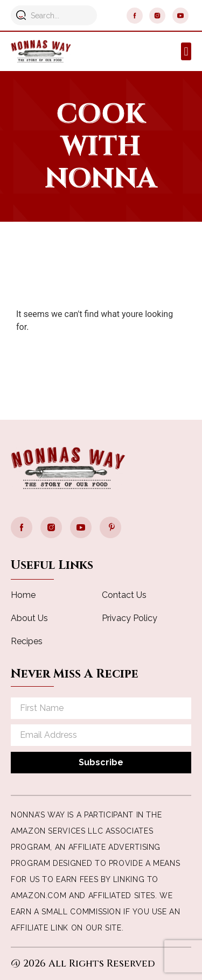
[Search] (21, 15)
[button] (186, 51)
